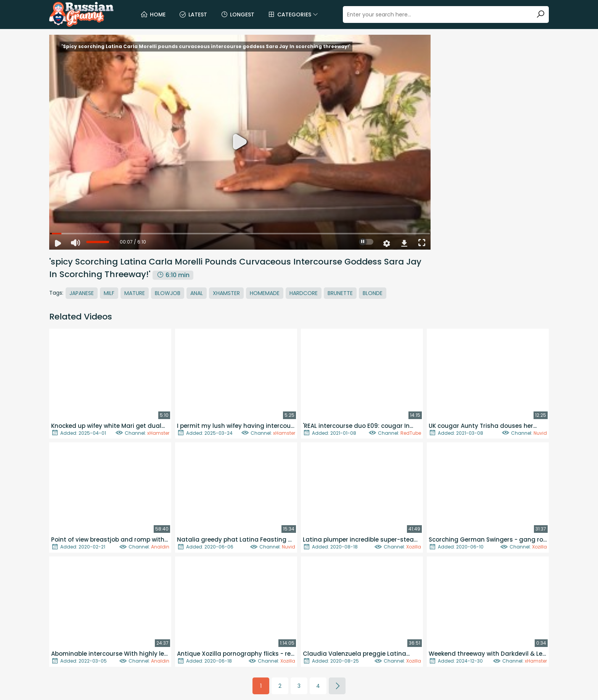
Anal (197, 293)
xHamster (158, 433)
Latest (193, 15)
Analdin (160, 547)
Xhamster (226, 293)
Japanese (82, 293)
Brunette (340, 293)
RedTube (411, 433)
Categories (293, 15)
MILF (109, 293)
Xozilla (414, 547)
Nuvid (540, 433)
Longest (237, 15)
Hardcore (304, 293)
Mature (135, 293)
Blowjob (168, 293)
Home (153, 15)
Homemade (265, 293)
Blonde (373, 293)
